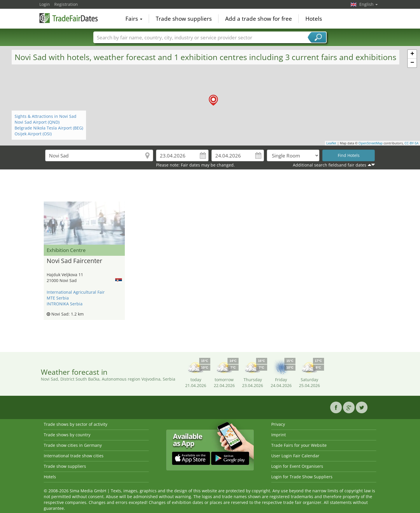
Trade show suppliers (184, 19)
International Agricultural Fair (76, 292)
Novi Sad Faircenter (75, 261)
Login (45, 4)
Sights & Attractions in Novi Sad (45, 116)
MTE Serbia (58, 298)
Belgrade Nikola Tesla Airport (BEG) (49, 128)
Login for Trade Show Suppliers (302, 477)
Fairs (134, 19)
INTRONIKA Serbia (65, 304)
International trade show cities (74, 456)
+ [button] (412, 54)
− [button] (412, 63)
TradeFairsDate (69, 18)
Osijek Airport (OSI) (33, 134)
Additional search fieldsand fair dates (330, 165)
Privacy (278, 424)
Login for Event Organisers (297, 466)
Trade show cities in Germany (73, 445)
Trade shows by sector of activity (76, 424)
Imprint (279, 435)
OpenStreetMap (371, 143)
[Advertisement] (210, 187)
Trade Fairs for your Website (299, 445)
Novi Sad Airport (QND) (37, 122)
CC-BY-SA (412, 143)
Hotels (314, 19)
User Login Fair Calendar (295, 456)
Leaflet (331, 143)
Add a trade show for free (259, 19)
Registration (66, 4)
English (369, 4)
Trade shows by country (67, 435)
